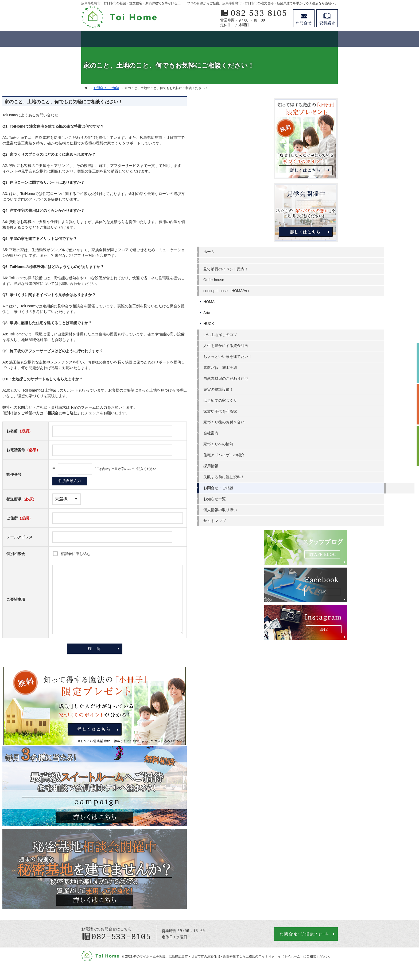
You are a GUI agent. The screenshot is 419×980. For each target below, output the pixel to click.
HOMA (286, 300)
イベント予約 (412, 363)
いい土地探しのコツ (297, 332)
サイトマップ (291, 519)
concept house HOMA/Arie (304, 289)
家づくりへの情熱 (295, 442)
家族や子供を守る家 (297, 409)
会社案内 (288, 431)
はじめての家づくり (297, 398)
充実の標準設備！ (295, 387)
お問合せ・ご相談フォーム (306, 934)
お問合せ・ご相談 (295, 486)
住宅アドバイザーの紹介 (301, 453)
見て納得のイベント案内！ (302, 267)
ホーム (286, 250)
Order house (290, 278)
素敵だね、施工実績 (297, 365)
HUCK (285, 321)
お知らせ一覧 (291, 497)
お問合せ (304, 18)
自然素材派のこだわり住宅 (302, 376)
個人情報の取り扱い (297, 508)
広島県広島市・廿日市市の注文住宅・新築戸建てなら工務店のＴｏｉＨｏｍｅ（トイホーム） (236, 956)
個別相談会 (412, 404)
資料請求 (327, 18)
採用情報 (288, 464)
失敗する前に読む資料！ (301, 475)
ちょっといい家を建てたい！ (304, 354)
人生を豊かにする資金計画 (302, 343)
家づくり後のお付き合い (301, 420)
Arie (283, 311)
